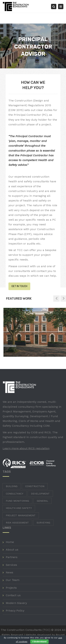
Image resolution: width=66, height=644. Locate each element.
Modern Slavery (16, 603)
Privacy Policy (15, 611)
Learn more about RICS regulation (26, 448)
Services (11, 565)
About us (12, 550)
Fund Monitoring (17, 501)
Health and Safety (19, 508)
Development (40, 494)
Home (10, 542)
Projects (11, 588)
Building (12, 486)
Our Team (13, 580)
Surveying (43, 523)
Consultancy (15, 494)
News (10, 572)
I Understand (39, 642)
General (43, 501)
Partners (12, 557)
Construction (35, 486)
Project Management (21, 515)
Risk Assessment (17, 523)
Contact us (13, 595)
